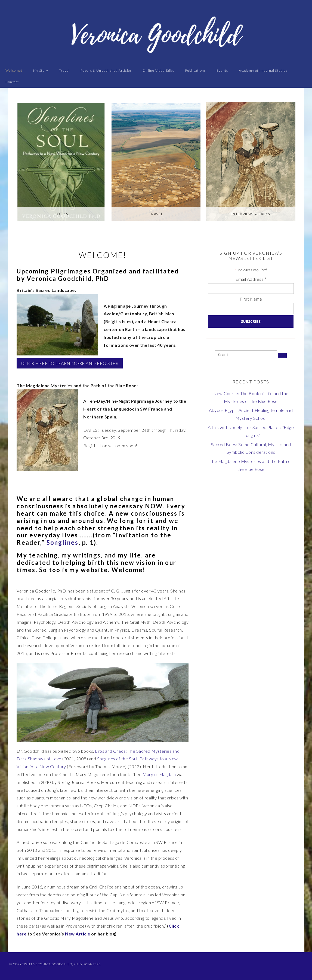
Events (222, 70)
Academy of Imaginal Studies (263, 70)
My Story (41, 70)
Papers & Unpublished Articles (106, 70)
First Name (251, 299)
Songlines (63, 542)
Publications (195, 70)
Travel (64, 70)
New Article (78, 934)
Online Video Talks (158, 70)
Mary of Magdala (159, 774)
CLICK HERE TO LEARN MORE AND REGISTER (70, 363)
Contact (12, 82)
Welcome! (14, 70)
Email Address (251, 279)
